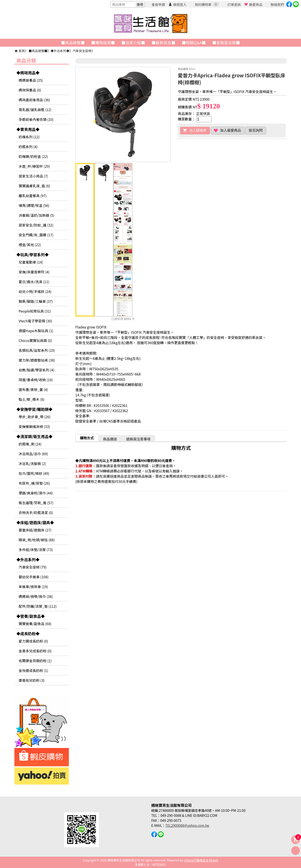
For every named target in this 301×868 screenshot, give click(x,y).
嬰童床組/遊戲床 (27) (35, 530)
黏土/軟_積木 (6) (32, 399)
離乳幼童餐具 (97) (33, 196)
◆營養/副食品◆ (31, 616)
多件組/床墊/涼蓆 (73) (36, 550)
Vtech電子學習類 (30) (36, 321)
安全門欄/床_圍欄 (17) (36, 235)
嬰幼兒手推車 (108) (34, 577)
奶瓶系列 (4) (28, 147)
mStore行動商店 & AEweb (201, 860)
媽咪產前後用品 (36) (34, 100)
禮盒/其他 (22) (30, 245)
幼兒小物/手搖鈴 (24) (35, 291)
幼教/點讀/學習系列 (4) (37, 370)
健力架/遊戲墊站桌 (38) (37, 360)
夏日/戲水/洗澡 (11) (34, 282)
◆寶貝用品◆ (28, 129)
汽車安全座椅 (82, 51)
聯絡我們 (277, 4)
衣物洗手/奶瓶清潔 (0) (36, 513)
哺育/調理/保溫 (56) (34, 205)
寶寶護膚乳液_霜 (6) (34, 186)
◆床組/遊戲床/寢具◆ (35, 522)
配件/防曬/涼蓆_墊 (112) (38, 606)
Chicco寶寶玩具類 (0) (35, 340)
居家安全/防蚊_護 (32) (36, 225)
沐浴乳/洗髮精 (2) (32, 464)
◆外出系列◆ (60, 51)
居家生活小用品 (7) (33, 176)
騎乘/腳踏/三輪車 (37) (36, 301)
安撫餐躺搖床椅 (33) (34, 426)
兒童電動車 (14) (31, 262)
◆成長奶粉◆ (28, 634)
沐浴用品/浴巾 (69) (33, 454)
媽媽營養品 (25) (31, 80)
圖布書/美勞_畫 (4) (33, 389)
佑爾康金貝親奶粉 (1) (35, 661)
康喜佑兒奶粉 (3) (32, 680)
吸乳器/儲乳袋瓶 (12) (35, 110)
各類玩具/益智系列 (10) (37, 350)
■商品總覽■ (38, 51)
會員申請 (158, 4)
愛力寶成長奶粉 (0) (33, 641)
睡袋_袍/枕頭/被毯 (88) (37, 540)
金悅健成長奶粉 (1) (33, 670)
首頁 (22, 51)
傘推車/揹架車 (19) (33, 587)
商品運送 (110, 439)
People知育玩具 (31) (35, 311)
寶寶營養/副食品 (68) (35, 624)
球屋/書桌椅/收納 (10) (36, 380)
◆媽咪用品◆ (28, 73)
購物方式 (87, 438)
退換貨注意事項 (138, 439)
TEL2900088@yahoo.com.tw (187, 825)
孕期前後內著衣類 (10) (36, 119)
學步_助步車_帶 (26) (35, 417)
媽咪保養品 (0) (30, 90)
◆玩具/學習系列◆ (33, 255)
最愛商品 (256, 4)
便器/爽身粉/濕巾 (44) (36, 493)
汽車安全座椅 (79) (33, 567)
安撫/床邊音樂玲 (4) (34, 272)
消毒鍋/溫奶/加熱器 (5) (37, 215)
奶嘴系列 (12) (29, 137)
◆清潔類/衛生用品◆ (35, 436)
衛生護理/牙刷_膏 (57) (36, 503)
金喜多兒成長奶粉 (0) (35, 651)
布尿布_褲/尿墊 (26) (34, 483)
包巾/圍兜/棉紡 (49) (34, 473)
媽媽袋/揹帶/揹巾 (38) (36, 596)
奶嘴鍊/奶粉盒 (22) (33, 156)
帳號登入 (180, 4)
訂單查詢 (234, 4)
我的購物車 (207, 4)
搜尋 (140, 4)
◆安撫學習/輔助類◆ (35, 409)
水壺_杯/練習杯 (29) (34, 166)
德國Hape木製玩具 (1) (36, 331)
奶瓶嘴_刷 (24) (30, 444)
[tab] (87, 438)
